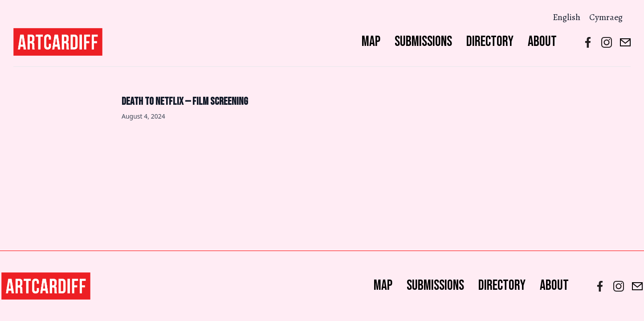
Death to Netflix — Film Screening (185, 101)
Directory (490, 42)
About (542, 42)
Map (371, 42)
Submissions (423, 42)
